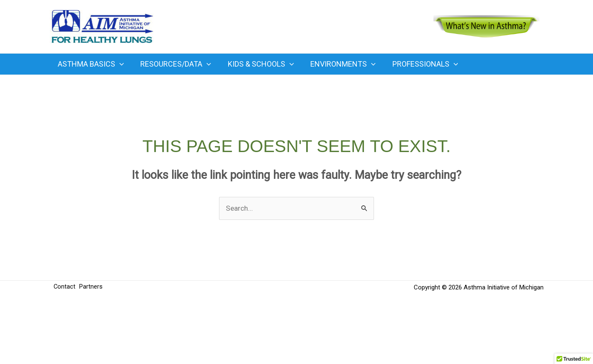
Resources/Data (174, 64)
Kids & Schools (257, 64)
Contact (65, 288)
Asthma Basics (90, 64)
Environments (338, 64)
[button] (119, 64)
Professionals (418, 64)
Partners (93, 288)
